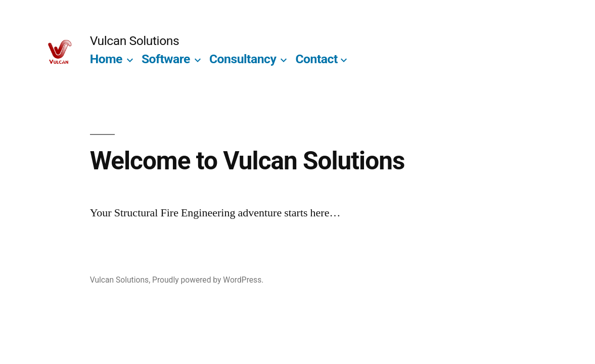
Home (106, 59)
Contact (316, 59)
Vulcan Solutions (135, 41)
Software (166, 59)
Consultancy (243, 59)
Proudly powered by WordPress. (208, 280)
